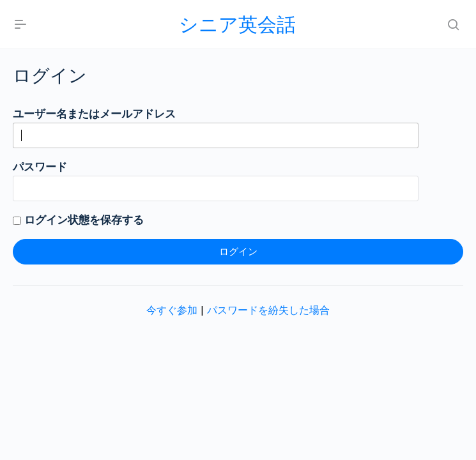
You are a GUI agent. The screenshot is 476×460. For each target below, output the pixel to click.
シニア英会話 (237, 24)
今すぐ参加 (172, 310)
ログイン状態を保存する (78, 220)
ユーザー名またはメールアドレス (94, 114)
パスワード (40, 167)
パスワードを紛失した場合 (268, 310)
